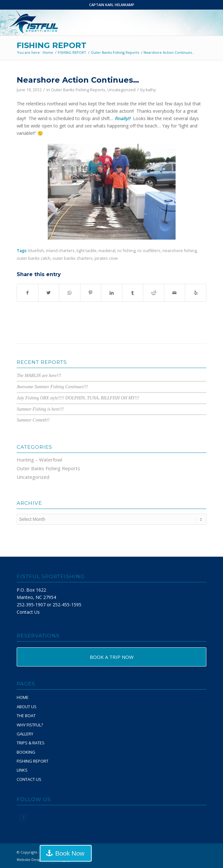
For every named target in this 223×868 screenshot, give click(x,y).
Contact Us (28, 612)
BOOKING (26, 752)
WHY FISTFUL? (30, 725)
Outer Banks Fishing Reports (78, 90)
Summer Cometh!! (33, 420)
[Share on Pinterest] (91, 293)
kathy (151, 90)
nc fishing (126, 251)
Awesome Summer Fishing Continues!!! (52, 387)
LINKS (22, 770)
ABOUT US (27, 707)
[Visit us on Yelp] (196, 293)
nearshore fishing (180, 251)
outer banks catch (34, 258)
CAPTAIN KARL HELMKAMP (112, 5)
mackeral (107, 251)
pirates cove (106, 258)
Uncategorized (121, 90)
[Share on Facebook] (28, 293)
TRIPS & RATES (31, 743)
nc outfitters (149, 251)
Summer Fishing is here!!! (40, 409)
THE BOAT (26, 716)
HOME (23, 697)
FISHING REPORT (52, 45)
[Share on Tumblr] (133, 293)
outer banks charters (73, 258)
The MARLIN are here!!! (39, 376)
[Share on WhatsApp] (70, 293)
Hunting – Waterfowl (39, 460)
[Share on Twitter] (49, 293)
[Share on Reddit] (154, 293)
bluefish (36, 251)
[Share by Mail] (175, 293)
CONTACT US (29, 779)
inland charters (60, 251)
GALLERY (25, 734)
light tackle (87, 251)
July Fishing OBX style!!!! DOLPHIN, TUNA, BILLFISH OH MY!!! (78, 398)
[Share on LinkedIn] (112, 293)
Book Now (70, 853)
